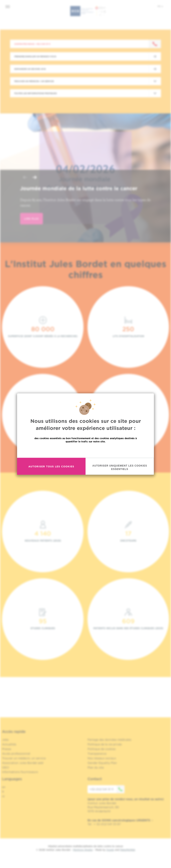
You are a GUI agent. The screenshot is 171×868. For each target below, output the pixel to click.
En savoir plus (86, 450)
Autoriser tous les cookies (51, 466)
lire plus (31, 219)
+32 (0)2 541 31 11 (107, 789)
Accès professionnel (16, 754)
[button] (25, 178)
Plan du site (96, 767)
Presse (7, 749)
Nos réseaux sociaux (102, 758)
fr (160, 6)
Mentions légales (83, 850)
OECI (6, 767)
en (4, 787)
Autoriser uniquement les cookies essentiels (120, 467)
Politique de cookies (102, 749)
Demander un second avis (30, 69)
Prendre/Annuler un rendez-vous (35, 56)
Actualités (9, 744)
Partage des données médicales (109, 740)
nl (3, 796)
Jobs (5, 740)
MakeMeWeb (128, 850)
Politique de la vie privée (105, 744)
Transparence (97, 754)
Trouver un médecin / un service (34, 81)
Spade (110, 850)
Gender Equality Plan (102, 763)
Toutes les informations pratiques (35, 93)
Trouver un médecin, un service (24, 758)
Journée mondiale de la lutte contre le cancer (79, 188)
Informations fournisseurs (20, 772)
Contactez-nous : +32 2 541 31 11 (32, 44)
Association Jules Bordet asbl (23, 763)
